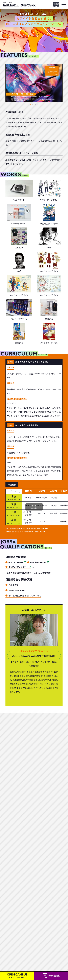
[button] (30, 104)
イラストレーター (16, 562)
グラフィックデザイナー (18, 567)
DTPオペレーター (38, 562)
